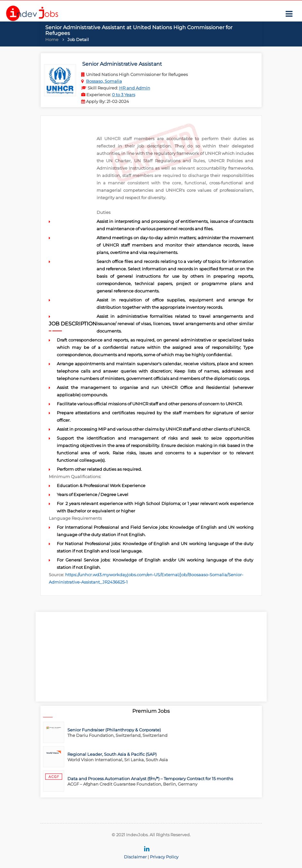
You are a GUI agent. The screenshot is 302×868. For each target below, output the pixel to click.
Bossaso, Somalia (104, 81)
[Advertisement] (151, 657)
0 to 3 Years (124, 95)
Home (52, 39)
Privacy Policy (164, 857)
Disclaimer (135, 857)
